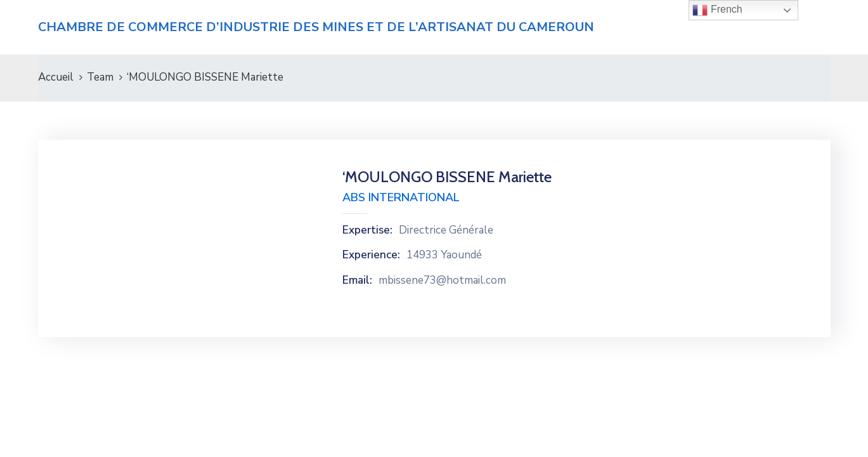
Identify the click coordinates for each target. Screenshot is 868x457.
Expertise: (367, 230)
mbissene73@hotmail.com (442, 281)
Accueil (56, 77)
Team (100, 77)
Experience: (371, 255)
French (717, 10)
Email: (357, 281)
